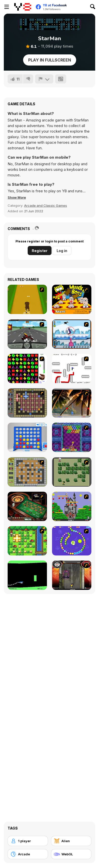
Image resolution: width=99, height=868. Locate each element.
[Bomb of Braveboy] (27, 541)
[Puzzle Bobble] (72, 437)
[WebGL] (71, 854)
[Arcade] (28, 854)
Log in (62, 251)
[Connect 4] (27, 437)
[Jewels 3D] (27, 368)
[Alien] (71, 841)
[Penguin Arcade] (72, 334)
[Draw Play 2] (72, 368)
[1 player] (28, 841)
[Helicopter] (27, 575)
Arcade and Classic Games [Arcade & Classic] (46, 205)
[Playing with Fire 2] (27, 403)
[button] (17, 197)
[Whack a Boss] (72, 299)
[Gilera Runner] (72, 575)
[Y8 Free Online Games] (23, 7)
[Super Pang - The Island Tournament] (72, 403)
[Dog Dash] (27, 299)
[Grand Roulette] (27, 506)
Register (40, 251)
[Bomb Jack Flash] (72, 506)
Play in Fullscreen (50, 60)
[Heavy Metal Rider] (27, 334)
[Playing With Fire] (27, 472)
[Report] (44, 79)
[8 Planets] (72, 541)
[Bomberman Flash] (72, 472)
